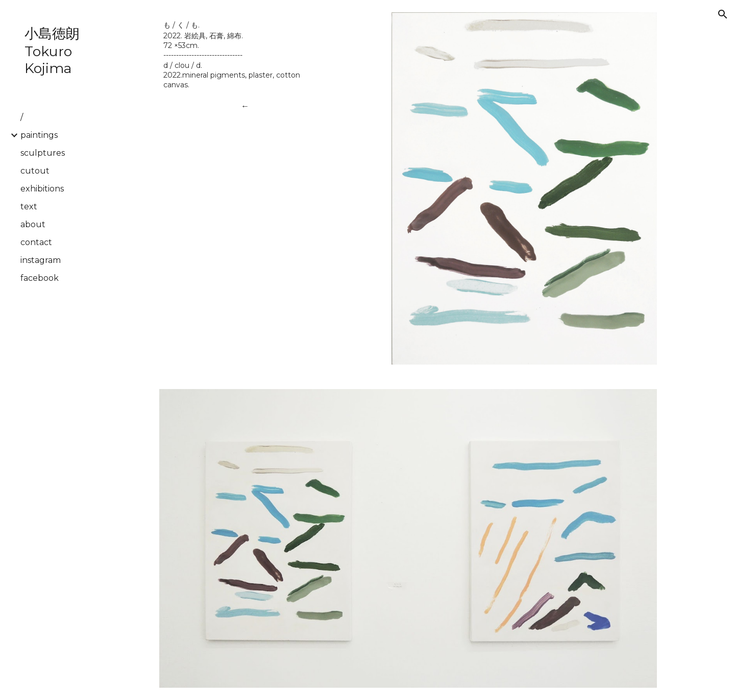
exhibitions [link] (42, 189)
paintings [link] (39, 135)
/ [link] (22, 117)
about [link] (33, 224)
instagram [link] (41, 260)
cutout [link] (35, 171)
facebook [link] (40, 278)
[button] (723, 14)
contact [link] (36, 242)
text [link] (29, 207)
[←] (245, 106)
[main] (245, 54)
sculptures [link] (43, 153)
